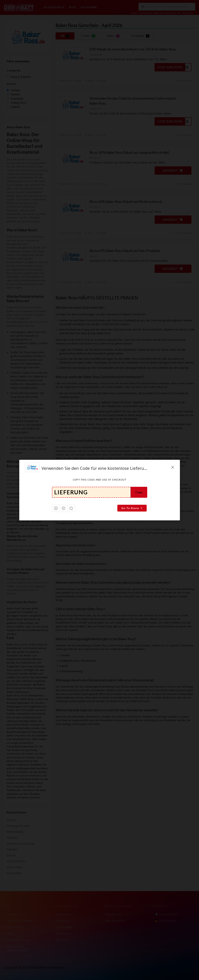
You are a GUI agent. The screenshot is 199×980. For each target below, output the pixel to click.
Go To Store (132, 508)
